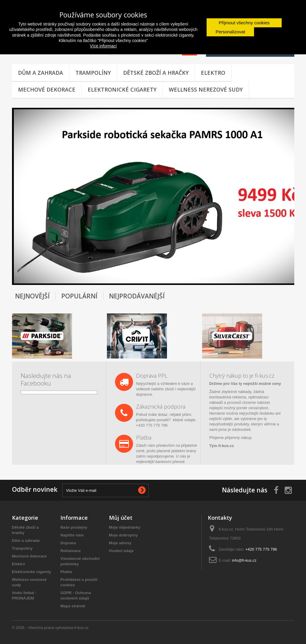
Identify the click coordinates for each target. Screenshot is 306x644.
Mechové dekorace (47, 89)
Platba (66, 572)
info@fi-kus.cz (244, 560)
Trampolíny (93, 73)
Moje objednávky (125, 527)
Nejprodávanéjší (137, 296)
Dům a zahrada (41, 73)
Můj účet (121, 518)
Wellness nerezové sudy (206, 89)
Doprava (68, 543)
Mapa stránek (73, 606)
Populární (79, 296)
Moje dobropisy (123, 535)
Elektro (213, 73)
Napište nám (72, 535)
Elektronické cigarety (122, 89)
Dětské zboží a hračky (156, 73)
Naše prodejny (74, 527)
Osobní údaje (121, 551)
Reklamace (71, 551)
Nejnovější (32, 296)
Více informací (103, 46)
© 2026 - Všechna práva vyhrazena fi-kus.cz (50, 628)
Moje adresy (120, 543)
